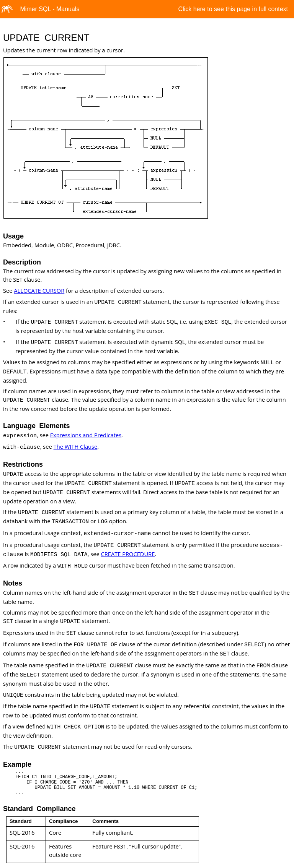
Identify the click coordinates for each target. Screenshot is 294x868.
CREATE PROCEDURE (128, 554)
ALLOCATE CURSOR (39, 290)
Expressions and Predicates (86, 435)
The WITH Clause (76, 446)
